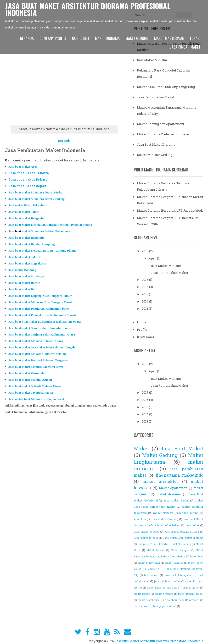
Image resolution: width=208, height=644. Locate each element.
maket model (191, 588)
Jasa (42, 250)
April (153, 258)
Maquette (153, 569)
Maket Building (182, 544)
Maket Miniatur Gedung (155, 155)
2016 (145, 287)
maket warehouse (149, 600)
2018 (145, 251)
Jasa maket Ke (50, 225)
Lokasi (195, 38)
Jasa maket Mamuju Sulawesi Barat (36, 367)
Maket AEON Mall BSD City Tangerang (166, 87)
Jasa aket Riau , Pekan (28, 205)
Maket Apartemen (173, 488)
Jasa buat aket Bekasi (28, 179)
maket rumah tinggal (191, 594)
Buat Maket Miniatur (152, 60)
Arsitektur (140, 519)
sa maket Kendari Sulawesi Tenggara (39, 360)
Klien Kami (145, 337)
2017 (145, 280)
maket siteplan (163, 513)
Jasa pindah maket (185, 47)
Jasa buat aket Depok (27, 186)
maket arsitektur (160, 481)
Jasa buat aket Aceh (23, 167)
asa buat (23, 289)
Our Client (81, 38)
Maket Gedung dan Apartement (160, 124)
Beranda (27, 38)
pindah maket (189, 513)
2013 (145, 308)
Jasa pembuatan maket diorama (183, 538)
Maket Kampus (180, 550)
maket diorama (169, 494)
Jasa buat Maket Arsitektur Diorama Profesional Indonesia (88, 9)
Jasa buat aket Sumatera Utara (36, 192)
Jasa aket (26, 373)
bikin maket (151, 575)
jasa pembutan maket (167, 581)
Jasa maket (192, 525)
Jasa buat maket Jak (25, 257)
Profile (142, 330)
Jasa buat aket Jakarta (29, 173)
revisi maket (141, 606)
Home (142, 322)
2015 (145, 294)
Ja (37, 199)
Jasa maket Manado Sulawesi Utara (36, 341)
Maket (141, 448)
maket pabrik (142, 594)
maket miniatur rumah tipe (163, 588)
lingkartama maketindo (179, 475)
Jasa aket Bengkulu (26, 238)
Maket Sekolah (174, 563)
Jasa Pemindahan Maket (156, 97)
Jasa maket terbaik (146, 538)
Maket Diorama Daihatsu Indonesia (163, 134)
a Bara (59, 399)
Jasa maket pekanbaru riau (182, 532)
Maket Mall (197, 556)
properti (194, 600)
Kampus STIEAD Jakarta (153, 544)
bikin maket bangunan (178, 575)
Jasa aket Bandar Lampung (31, 244)
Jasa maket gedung (146, 532)
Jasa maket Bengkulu (26, 218)
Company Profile (53, 38)
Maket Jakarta (156, 550)
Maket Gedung (137, 38)
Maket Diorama (107, 38)
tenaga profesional (165, 606)
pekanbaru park (174, 600)
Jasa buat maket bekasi (165, 525)
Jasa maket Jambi (24, 212)
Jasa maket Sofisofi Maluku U (35, 386)
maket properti (164, 594)
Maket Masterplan (169, 38)
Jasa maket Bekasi (176, 500)
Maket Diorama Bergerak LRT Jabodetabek (170, 210)
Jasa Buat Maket (182, 448)
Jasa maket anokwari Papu (31, 399)
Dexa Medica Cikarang (164, 519)
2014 (145, 301)
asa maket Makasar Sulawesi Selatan (38, 354)
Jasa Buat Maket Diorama (156, 144)
